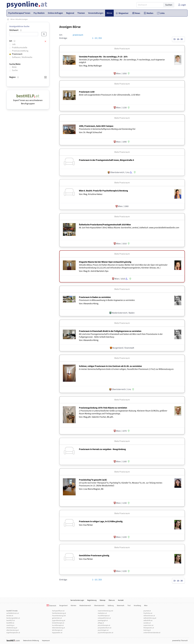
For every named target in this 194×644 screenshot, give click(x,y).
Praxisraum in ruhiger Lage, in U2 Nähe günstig (101, 521)
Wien (146, 606)
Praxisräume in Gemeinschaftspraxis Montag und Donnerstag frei (107, 129)
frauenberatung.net (59, 616)
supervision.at (148, 625)
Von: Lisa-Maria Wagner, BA (91, 489)
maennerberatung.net (105, 611)
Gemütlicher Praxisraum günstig (94, 556)
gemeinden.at (57, 618)
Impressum (46, 641)
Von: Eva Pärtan (86, 525)
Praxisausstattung (20, 51)
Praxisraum (17, 54)
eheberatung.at (12, 628)
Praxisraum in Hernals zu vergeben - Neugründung (102, 449)
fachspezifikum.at (58, 611)
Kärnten (73, 606)
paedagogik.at (103, 620)
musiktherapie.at (104, 616)
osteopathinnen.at (104, 618)
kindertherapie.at (58, 623)
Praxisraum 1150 (87, 92)
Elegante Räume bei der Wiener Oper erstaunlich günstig (105, 262)
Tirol (129, 606)
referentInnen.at (149, 616)
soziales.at (147, 623)
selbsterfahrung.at (150, 618)
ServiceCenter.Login (77, 600)
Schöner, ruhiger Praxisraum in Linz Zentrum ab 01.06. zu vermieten (110, 366)
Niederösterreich (85, 606)
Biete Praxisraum (122, 49)
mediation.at (102, 613)
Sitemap (103, 600)
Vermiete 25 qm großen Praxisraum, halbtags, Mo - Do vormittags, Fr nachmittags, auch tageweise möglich (122, 61)
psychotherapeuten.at (105, 633)
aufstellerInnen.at (13, 613)
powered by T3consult (180, 641)
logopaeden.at (57, 633)
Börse (13, 19)
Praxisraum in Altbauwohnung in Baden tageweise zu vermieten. (107, 300)
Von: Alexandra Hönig (89, 304)
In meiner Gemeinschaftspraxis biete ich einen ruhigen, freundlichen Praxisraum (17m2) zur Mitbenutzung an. (127, 369)
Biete (14, 67)
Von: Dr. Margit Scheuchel (90, 132)
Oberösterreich (99, 606)
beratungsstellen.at (13, 618)
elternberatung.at (13, 630)
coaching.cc (10, 625)
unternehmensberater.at (152, 633)
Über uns (112, 600)
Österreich (51, 606)
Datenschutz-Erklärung (31, 641)
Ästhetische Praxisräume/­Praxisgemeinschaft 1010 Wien (105, 225)
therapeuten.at (149, 628)
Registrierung (92, 600)
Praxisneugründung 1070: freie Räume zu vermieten (103, 408)
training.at (147, 630)
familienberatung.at (59, 613)
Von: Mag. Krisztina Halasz (91, 194)
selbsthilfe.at (148, 620)
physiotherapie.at (104, 625)
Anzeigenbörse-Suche (19, 26)
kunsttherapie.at (58, 625)
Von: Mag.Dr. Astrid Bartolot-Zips (94, 271)
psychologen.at (103, 630)
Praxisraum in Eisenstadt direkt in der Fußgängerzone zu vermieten (110, 331)
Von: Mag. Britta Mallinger (90, 66)
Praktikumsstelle (20, 48)
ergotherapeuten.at (13, 633)
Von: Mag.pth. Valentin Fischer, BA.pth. (96, 417)
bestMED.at (10, 623)
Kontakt (121, 600)
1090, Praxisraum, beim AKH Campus (96, 126)
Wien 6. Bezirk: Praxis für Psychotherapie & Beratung (103, 191)
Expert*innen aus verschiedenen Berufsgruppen (28, 100)
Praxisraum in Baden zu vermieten (95, 297)
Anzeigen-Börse (70, 27)
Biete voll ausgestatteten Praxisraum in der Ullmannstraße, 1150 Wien (110, 95)
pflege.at (101, 623)
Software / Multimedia (22, 57)
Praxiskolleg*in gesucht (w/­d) (93, 480)
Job (14, 44)
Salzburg (111, 606)
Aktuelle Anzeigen (22, 19)
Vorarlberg (137, 606)
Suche (15, 70)
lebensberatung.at (58, 628)
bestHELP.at (11, 620)
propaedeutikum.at (105, 628)
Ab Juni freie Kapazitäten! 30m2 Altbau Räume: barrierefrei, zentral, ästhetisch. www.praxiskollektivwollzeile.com (129, 228)
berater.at (10, 616)
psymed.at (147, 611)
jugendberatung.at (59, 620)
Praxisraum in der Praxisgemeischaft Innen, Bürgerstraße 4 (106, 160)
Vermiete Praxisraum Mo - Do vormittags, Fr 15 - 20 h (103, 57)
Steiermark (121, 606)
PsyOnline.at (148, 613)
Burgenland (63, 606)
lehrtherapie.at (57, 630)
